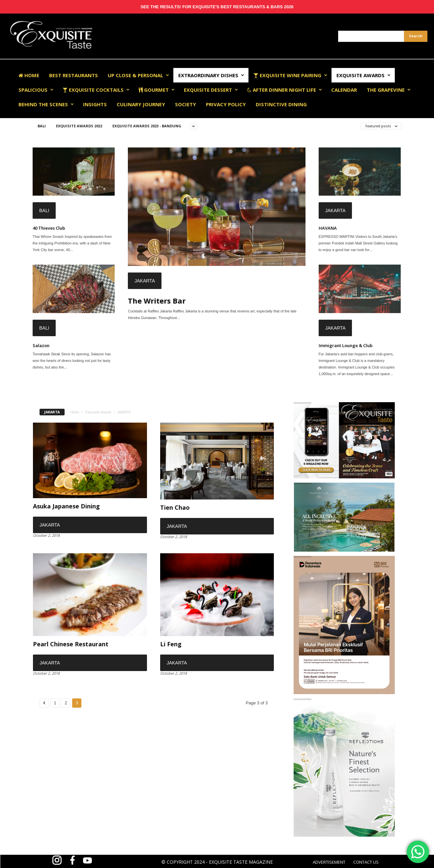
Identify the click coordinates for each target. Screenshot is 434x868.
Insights (95, 104)
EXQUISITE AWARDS (363, 75)
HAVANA (328, 228)
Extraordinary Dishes (211, 75)
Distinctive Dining (281, 104)
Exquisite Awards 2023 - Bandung (147, 126)
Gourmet (157, 90)
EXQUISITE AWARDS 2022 (79, 126)
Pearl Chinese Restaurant (71, 644)
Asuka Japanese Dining (66, 506)
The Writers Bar (157, 301)
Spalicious (36, 90)
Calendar (344, 90)
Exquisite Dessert (211, 90)
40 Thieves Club (49, 228)
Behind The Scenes (46, 104)
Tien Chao (175, 507)
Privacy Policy (226, 104)
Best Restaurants (73, 75)
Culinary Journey (141, 104)
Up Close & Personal (138, 75)
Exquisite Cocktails (96, 90)
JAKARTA (145, 281)
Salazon (41, 345)
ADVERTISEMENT (329, 862)
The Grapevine (389, 90)
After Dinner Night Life (285, 90)
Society (186, 104)
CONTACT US (366, 862)
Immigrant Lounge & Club (346, 345)
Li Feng (171, 644)
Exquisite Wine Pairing (290, 75)
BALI (42, 126)
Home (29, 75)
